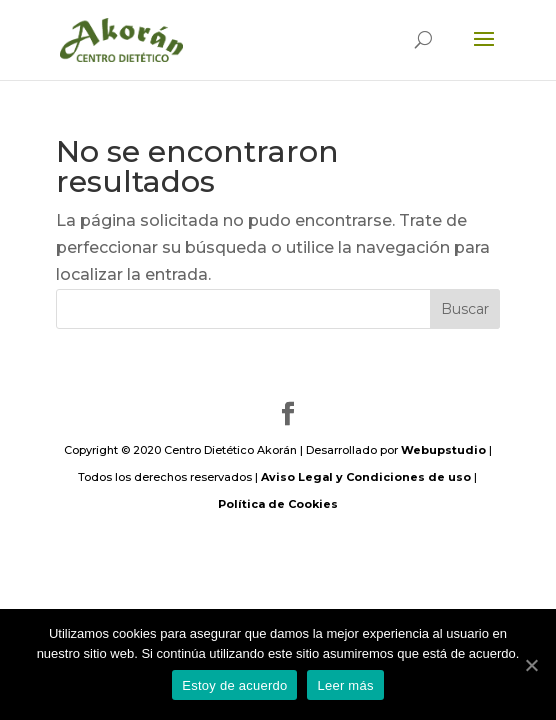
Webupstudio (443, 450)
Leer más (345, 685)
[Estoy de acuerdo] (531, 665)
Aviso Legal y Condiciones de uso (366, 477)
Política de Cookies (278, 504)
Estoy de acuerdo (234, 685)
